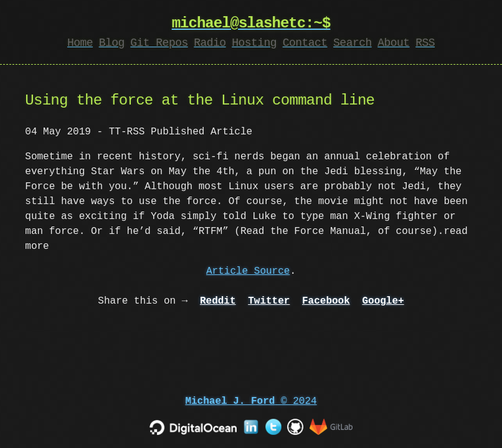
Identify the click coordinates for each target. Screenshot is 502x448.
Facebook (326, 301)
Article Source (248, 271)
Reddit (218, 301)
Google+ (383, 301)
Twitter (269, 301)
